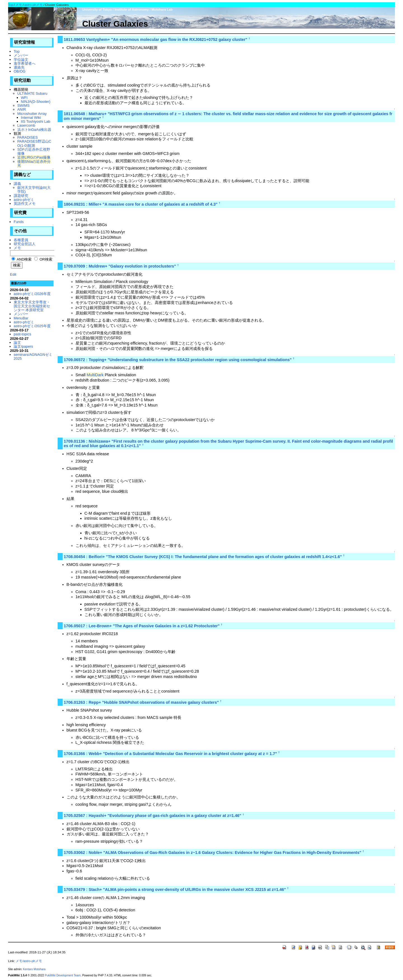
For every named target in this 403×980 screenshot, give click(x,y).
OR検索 (43, 259)
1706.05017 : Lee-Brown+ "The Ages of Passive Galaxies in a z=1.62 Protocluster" (142, 626)
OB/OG (20, 71)
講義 (17, 184)
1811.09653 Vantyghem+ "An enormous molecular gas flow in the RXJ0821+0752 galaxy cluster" (156, 40)
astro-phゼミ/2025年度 (32, 326)
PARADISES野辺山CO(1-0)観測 (34, 143)
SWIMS (24, 105)
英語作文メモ (25, 204)
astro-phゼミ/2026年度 (32, 294)
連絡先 (19, 67)
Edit (13, 274)
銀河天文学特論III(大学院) (34, 190)
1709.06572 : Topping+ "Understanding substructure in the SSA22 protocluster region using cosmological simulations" (178, 360)
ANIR (22, 109)
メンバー (21, 55)
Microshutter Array (32, 114)
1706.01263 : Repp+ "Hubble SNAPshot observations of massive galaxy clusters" (141, 702)
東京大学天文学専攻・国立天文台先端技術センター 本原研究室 (32, 306)
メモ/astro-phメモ (29, 961)
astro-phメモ (34, 5)
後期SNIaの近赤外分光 (34, 163)
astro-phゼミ (24, 200)
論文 (17, 342)
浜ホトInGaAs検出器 (34, 130)
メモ (19, 5)
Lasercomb (26, 125)
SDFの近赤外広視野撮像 (34, 151)
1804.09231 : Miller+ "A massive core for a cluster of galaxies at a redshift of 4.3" (141, 204)
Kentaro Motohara (34, 969)
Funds (19, 222)
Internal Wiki (31, 118)
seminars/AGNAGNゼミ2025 (33, 357)
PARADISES (28, 137)
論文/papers (23, 346)
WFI (24, 98)
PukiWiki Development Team (63, 975)
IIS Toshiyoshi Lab (36, 121)
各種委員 (21, 240)
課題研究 (21, 196)
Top (11, 5)
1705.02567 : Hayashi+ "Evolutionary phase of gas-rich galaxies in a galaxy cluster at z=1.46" (153, 816)
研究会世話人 (25, 244)
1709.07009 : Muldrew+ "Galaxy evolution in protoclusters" (120, 266)
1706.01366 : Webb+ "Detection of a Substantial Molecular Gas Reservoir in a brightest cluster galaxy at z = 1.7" (170, 754)
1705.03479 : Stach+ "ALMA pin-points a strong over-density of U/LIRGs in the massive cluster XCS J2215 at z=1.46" (175, 890)
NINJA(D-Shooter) (36, 102)
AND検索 (22, 259)
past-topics (23, 334)
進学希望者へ (25, 63)
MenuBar (21, 318)
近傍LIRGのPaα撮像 (34, 157)
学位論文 (21, 60)
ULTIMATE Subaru (32, 93)
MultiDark (95, 375)
